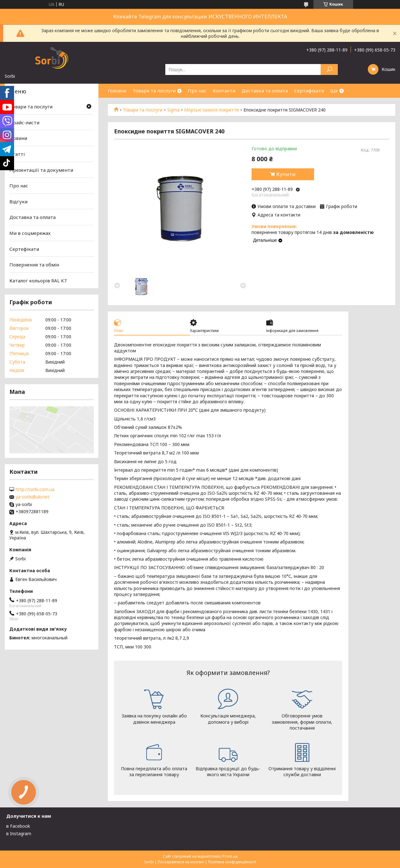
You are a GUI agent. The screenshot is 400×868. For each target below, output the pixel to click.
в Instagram (19, 833)
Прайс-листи (24, 122)
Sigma (173, 110)
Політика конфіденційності (232, 862)
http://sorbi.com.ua (35, 489)
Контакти (224, 91)
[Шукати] (329, 69)
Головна (117, 91)
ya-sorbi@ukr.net (32, 497)
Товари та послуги (154, 91)
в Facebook (18, 826)
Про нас (197, 91)
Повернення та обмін (34, 265)
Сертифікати (309, 91)
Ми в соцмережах (30, 233)
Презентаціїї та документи (41, 170)
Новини (18, 138)
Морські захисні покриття (211, 110)
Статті (17, 154)
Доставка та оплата (265, 91)
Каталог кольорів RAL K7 (38, 280)
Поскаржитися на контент (181, 862)
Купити (286, 174)
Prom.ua (230, 856)
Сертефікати (24, 249)
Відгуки (18, 201)
